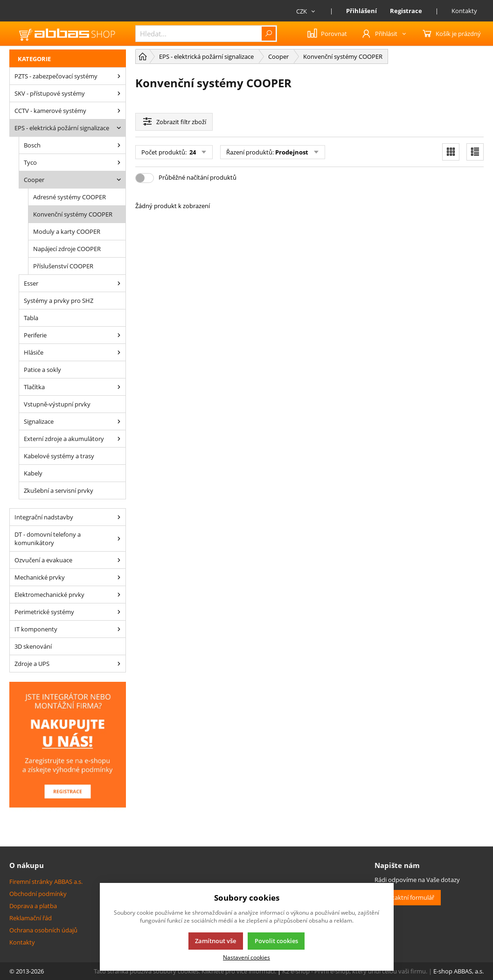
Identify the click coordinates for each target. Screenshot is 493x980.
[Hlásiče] (119, 352)
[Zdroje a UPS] (119, 664)
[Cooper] (119, 180)
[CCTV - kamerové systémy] (119, 111)
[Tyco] (119, 162)
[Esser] (119, 283)
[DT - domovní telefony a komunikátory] (119, 539)
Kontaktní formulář (408, 897)
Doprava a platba (33, 906)
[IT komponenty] (119, 629)
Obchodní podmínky (38, 894)
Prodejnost (292, 152)
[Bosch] (119, 145)
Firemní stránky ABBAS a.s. (46, 882)
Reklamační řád (31, 918)
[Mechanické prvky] (119, 577)
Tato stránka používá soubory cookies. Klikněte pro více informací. (185, 971)
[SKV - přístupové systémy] (119, 93)
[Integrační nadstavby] (119, 517)
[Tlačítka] (119, 387)
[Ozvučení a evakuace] (119, 560)
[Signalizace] (119, 421)
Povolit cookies (276, 941)
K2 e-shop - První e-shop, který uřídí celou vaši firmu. (355, 971)
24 (192, 152)
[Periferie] (119, 335)
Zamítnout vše (215, 941)
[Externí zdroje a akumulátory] (119, 439)
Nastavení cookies (246, 957)
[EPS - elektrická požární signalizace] (119, 128)
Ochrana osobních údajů (43, 930)
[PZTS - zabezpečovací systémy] (119, 76)
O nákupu (27, 865)
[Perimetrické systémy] (119, 612)
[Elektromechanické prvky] (119, 595)
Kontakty (464, 11)
